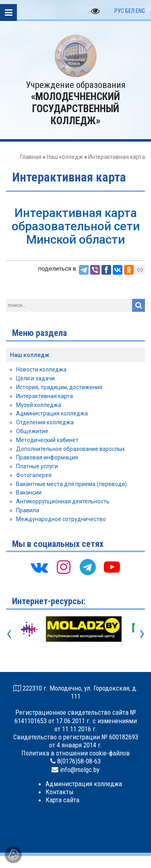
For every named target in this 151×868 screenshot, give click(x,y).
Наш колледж (65, 157)
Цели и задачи (35, 378)
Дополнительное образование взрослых (70, 449)
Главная (31, 157)
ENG (140, 11)
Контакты (60, 792)
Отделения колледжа (45, 422)
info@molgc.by (80, 770)
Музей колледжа (39, 405)
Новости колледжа (41, 369)
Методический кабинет (47, 440)
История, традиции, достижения (59, 387)
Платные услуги (37, 466)
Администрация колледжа (52, 413)
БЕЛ (130, 11)
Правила (28, 510)
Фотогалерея (34, 475)
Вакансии (29, 492)
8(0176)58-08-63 (79, 761)
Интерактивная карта (44, 396)
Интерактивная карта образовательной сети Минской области (76, 226)
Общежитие (32, 431)
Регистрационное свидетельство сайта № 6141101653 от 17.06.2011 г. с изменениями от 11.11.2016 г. (76, 720)
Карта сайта (62, 800)
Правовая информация (47, 457)
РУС (119, 11)
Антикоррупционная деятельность (63, 501)
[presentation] (9, 633)
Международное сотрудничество (61, 519)
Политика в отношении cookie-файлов (75, 753)
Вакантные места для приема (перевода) (71, 484)
